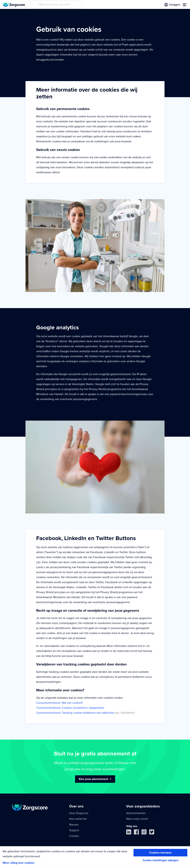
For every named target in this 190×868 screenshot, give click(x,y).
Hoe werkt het (78, 819)
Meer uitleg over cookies (19, 863)
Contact (74, 836)
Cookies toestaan (160, 853)
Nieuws (74, 825)
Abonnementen (136, 813)
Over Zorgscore (79, 813)
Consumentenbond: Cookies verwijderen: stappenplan (70, 708)
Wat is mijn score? (137, 819)
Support (74, 830)
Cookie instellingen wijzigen (161, 860)
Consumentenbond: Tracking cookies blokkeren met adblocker (75, 713)
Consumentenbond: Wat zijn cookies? (60, 703)
